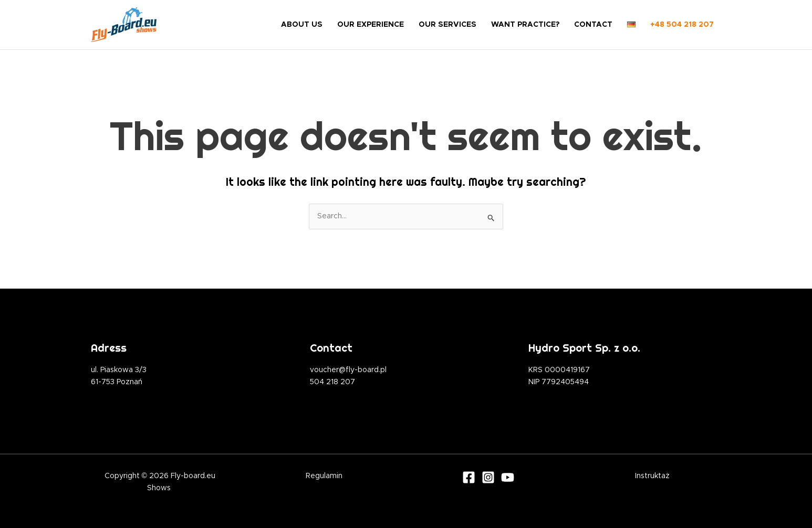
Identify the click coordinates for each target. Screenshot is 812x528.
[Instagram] (488, 477)
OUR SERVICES (447, 25)
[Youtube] (508, 477)
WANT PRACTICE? (525, 25)
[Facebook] (469, 477)
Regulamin (324, 476)
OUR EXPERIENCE (371, 25)
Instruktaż (652, 476)
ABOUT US (302, 25)
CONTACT (593, 25)
